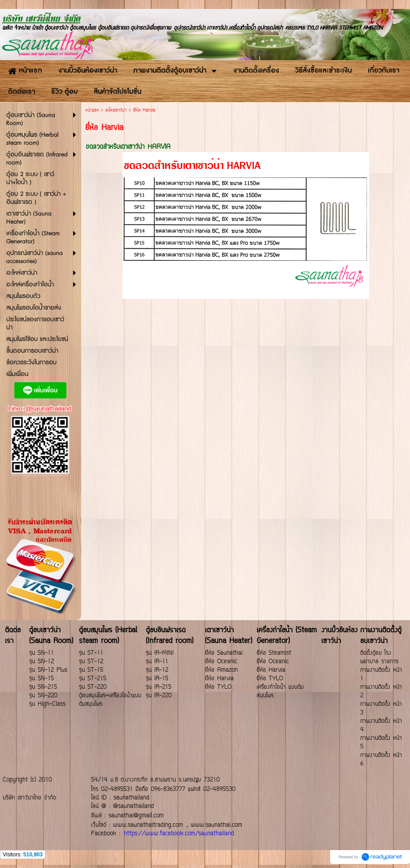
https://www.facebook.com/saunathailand (179, 834)
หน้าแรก (92, 110)
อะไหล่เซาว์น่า (116, 110)
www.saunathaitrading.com (148, 825)
